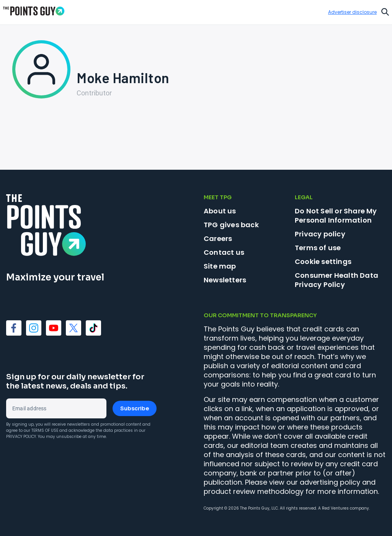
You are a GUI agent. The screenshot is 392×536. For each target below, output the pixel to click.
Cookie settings (323, 262)
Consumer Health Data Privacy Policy (336, 280)
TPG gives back (231, 225)
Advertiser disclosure (352, 12)
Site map (220, 266)
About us (220, 211)
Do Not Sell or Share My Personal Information (336, 216)
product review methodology (254, 491)
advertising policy (330, 482)
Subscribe (135, 408)
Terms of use (318, 248)
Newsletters (225, 280)
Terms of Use (45, 430)
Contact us (224, 252)
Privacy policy (320, 234)
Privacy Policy (21, 437)
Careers (218, 238)
